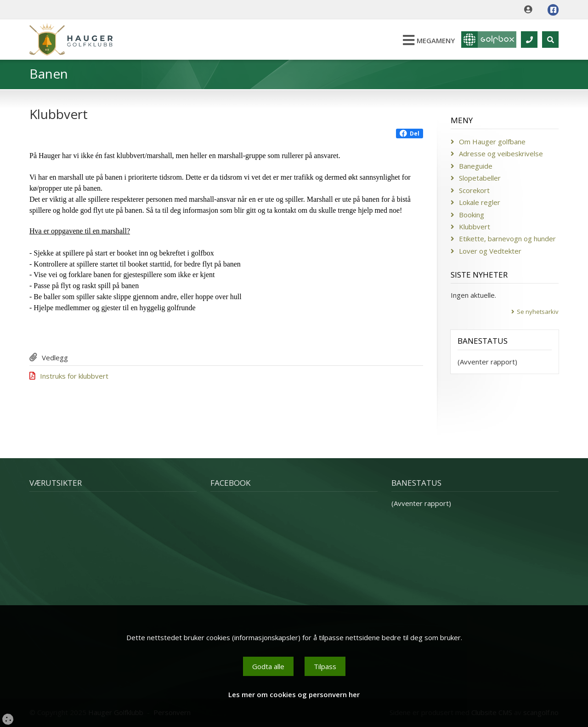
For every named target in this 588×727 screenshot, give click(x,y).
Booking (472, 215)
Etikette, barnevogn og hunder (507, 239)
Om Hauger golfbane (492, 142)
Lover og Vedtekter (490, 251)
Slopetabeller (480, 178)
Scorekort (474, 190)
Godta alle (268, 666)
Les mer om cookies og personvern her (294, 694)
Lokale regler (480, 202)
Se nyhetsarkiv (538, 312)
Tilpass (325, 666)
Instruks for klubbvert (74, 376)
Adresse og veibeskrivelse (501, 153)
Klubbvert (475, 227)
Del (410, 133)
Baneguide (476, 166)
